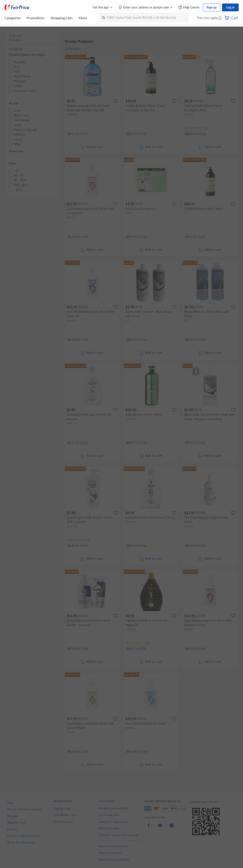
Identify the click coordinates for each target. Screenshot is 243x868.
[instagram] (171, 828)
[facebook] (149, 828)
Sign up (212, 7)
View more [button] (16, 151)
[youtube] (160, 828)
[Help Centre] (189, 8)
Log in (230, 7)
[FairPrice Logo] (17, 7)
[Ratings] (197, 128)
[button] (220, 18)
